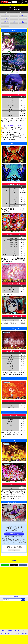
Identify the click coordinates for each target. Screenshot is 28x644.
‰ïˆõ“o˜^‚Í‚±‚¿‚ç (14, 534)
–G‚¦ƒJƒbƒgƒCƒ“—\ (5, 22)
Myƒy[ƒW (22, 2)
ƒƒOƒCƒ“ (14, 2)
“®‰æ (24, 631)
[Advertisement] (14, 581)
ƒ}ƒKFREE (24, 634)
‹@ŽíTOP (14, 561)
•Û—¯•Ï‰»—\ (5, 15)
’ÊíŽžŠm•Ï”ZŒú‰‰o (5, 26)
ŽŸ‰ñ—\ (23, 19)
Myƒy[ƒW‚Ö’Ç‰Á (14, 596)
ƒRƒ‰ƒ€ (17, 631)
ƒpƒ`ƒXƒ (3, 631)
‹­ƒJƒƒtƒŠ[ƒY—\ (23, 15)
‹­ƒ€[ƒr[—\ (5, 19)
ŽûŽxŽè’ (19, 2)
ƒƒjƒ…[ (26, 2)
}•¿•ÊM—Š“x (23, 22)
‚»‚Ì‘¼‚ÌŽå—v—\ (14, 22)
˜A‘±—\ (14, 15)
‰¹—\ (14, 19)
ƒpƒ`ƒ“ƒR (10, 631)
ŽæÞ (17, 634)
